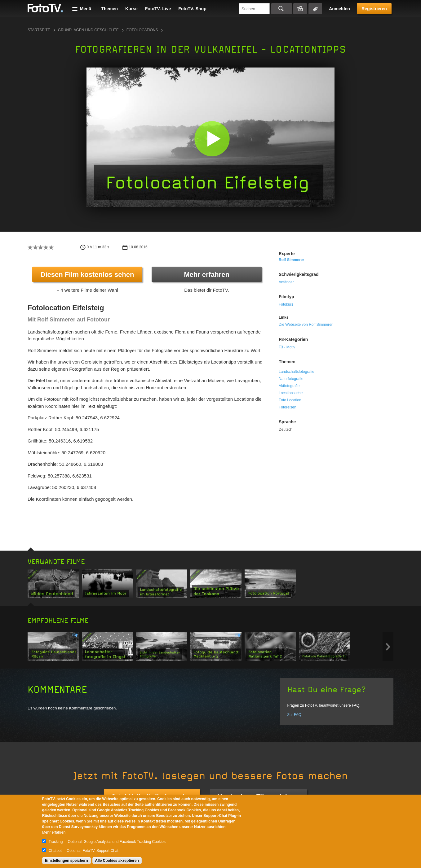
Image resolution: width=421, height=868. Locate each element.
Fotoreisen (288, 407)
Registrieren (374, 9)
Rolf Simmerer (291, 260)
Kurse (131, 9)
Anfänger (286, 282)
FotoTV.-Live (158, 9)
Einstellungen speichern (66, 861)
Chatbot (55, 851)
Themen (109, 9)
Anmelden (339, 9)
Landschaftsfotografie (297, 372)
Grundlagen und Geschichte (88, 30)
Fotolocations (142, 30)
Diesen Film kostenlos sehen (87, 275)
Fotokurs (286, 304)
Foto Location (290, 400)
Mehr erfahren (207, 275)
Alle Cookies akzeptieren (117, 861)
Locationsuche (291, 393)
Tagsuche (315, 9)
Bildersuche (300, 9)
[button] (212, 139)
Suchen (282, 9)
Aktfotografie (289, 386)
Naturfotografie (291, 379)
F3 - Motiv (287, 347)
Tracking (56, 842)
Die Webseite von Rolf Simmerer (306, 325)
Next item (388, 647)
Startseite (39, 30)
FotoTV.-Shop (192, 9)
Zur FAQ (294, 715)
